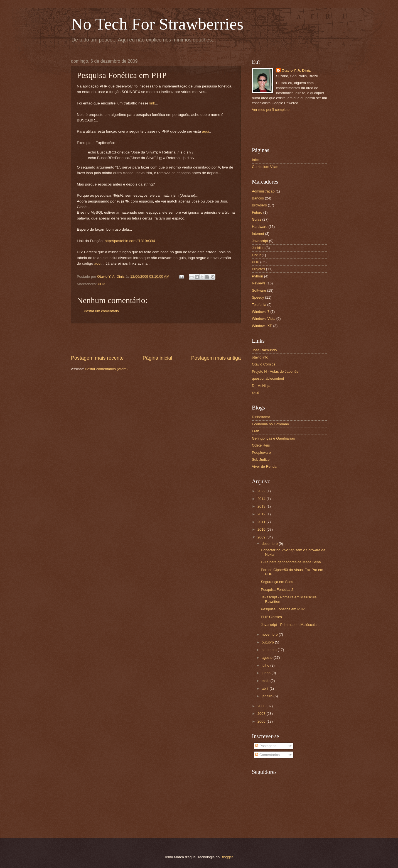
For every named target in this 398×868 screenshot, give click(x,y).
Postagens (266, 746)
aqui (206, 131)
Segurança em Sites (277, 582)
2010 (262, 529)
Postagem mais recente (97, 358)
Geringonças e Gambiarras (273, 438)
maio (266, 681)
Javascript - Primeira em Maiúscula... (290, 625)
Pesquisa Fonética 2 (277, 590)
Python (257, 276)
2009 (262, 537)
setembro (270, 650)
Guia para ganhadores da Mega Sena (291, 562)
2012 (262, 514)
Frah (255, 431)
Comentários (267, 755)
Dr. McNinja (261, 386)
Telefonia (259, 305)
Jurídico (258, 248)
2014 (262, 499)
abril (266, 688)
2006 (262, 721)
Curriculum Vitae (265, 167)
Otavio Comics (264, 364)
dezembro (270, 544)
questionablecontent (268, 378)
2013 (262, 506)
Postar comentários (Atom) (106, 369)
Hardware (260, 227)
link (152, 103)
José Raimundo (264, 350)
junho (266, 673)
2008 (262, 706)
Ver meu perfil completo (271, 110)
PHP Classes (271, 617)
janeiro (267, 696)
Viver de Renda (264, 466)
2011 (262, 522)
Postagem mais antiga (216, 358)
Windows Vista (264, 319)
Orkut (256, 255)
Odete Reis (261, 445)
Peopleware (261, 453)
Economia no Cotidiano (270, 424)
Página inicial (157, 358)
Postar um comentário (101, 311)
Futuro (257, 212)
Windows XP (262, 326)
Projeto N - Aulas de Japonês (275, 371)
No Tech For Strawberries (157, 24)
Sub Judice (261, 459)
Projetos (258, 269)
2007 (262, 714)
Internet (258, 234)
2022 (262, 491)
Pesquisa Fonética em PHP (283, 609)
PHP (101, 284)
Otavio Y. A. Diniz (296, 70)
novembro (270, 634)
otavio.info (260, 357)
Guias (257, 219)
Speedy (258, 297)
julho (266, 665)
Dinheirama (261, 417)
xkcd (255, 393)
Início (256, 160)
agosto (267, 658)
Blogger (227, 857)
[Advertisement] (156, 339)
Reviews (259, 283)
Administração (263, 191)
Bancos (258, 198)
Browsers (259, 205)
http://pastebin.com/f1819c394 (130, 241)
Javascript (260, 241)
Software (259, 290)
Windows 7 (261, 312)
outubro (268, 642)
